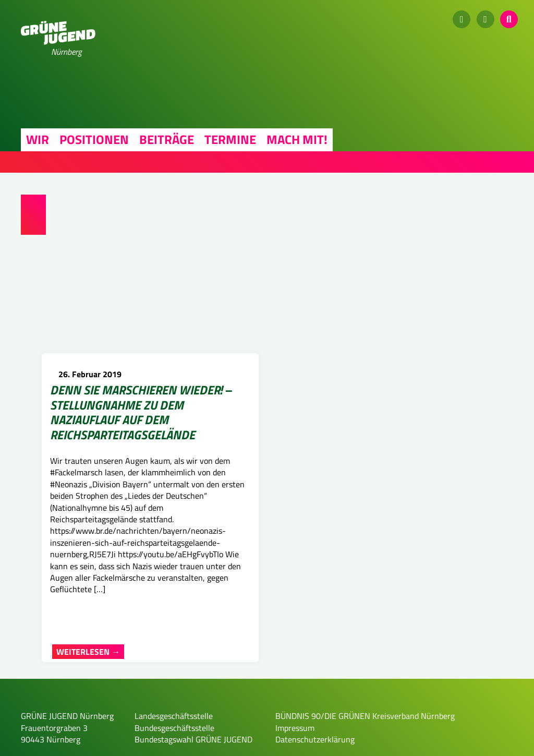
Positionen (94, 139)
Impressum (295, 744)
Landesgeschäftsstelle (174, 733)
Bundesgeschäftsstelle (174, 744)
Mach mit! (297, 139)
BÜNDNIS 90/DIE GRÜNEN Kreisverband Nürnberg (365, 733)
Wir (38, 139)
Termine (230, 139)
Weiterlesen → (88, 668)
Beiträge (167, 139)
